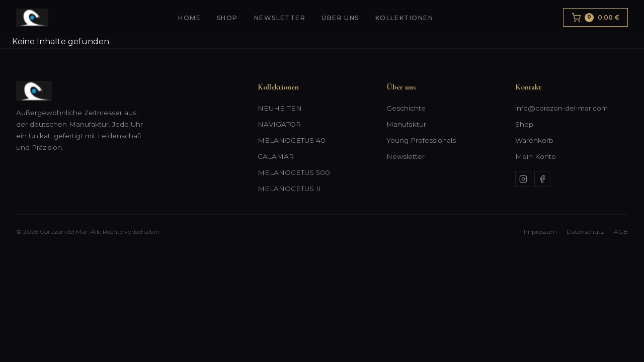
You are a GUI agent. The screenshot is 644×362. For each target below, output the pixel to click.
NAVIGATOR (279, 124)
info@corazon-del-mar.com (561, 108)
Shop (227, 18)
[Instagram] (523, 179)
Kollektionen (404, 18)
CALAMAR (276, 156)
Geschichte (406, 108)
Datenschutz (585, 232)
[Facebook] (542, 179)
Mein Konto (536, 156)
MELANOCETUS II (289, 189)
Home (189, 18)
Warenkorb (534, 140)
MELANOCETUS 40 (292, 140)
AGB (621, 232)
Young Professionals (421, 140)
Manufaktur (406, 124)
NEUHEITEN (280, 108)
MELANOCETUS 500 (294, 172)
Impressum (540, 232)
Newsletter (280, 18)
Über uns (340, 18)
